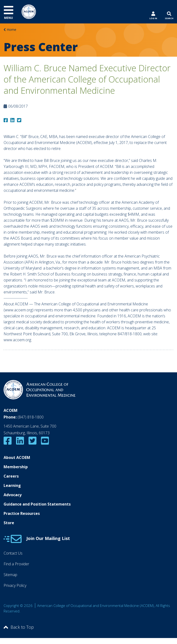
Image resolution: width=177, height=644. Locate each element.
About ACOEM (17, 457)
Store (9, 523)
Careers (11, 476)
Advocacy (13, 495)
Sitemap (10, 575)
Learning (12, 485)
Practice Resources (22, 513)
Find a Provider (16, 564)
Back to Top (19, 627)
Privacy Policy (15, 585)
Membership (16, 467)
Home (11, 30)
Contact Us (13, 553)
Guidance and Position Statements (37, 504)
